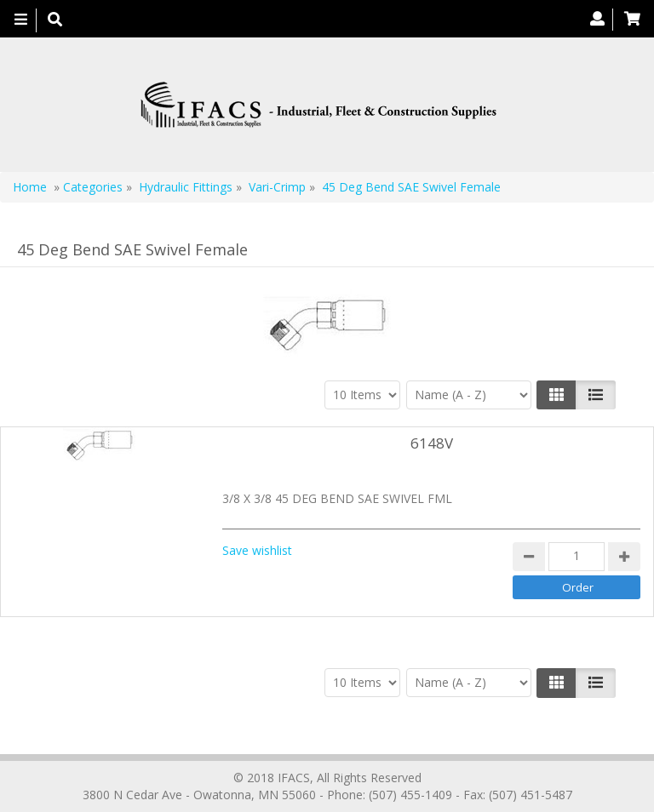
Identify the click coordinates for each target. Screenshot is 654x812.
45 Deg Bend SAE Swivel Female (411, 187)
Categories (93, 187)
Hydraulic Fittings (186, 187)
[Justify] (596, 395)
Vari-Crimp (277, 187)
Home (30, 187)
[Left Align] (556, 395)
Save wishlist (257, 550)
